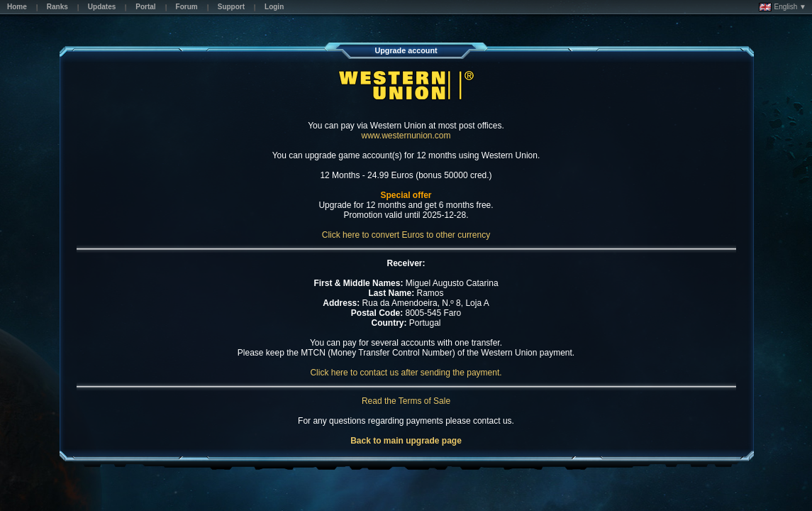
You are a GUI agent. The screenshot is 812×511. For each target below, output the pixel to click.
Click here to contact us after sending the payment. (406, 373)
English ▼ (783, 7)
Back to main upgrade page (406, 441)
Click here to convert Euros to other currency (406, 235)
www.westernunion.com (406, 136)
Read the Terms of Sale (406, 401)
